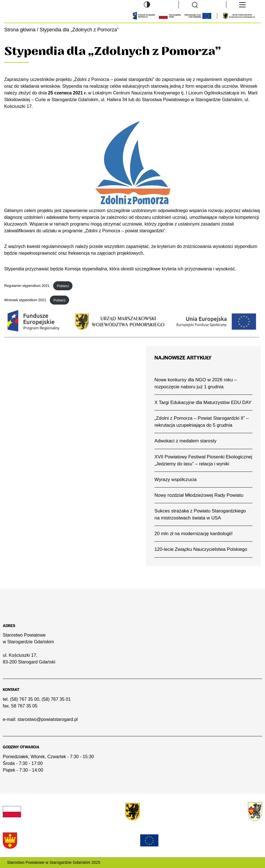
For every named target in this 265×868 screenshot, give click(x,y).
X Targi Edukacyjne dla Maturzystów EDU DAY (203, 402)
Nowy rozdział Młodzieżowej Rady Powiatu (199, 495)
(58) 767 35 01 (56, 699)
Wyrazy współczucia (176, 480)
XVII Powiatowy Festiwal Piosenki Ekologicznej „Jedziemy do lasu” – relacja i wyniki (203, 460)
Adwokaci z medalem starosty (186, 441)
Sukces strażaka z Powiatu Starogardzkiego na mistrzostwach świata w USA (200, 514)
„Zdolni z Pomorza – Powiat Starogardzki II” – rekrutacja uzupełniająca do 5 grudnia (202, 422)
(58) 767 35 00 (25, 699)
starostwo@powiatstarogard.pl (47, 719)
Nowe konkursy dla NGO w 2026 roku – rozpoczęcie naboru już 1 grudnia (196, 383)
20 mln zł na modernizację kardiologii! (194, 534)
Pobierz (63, 286)
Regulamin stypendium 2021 (27, 286)
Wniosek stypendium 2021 (26, 300)
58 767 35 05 (24, 706)
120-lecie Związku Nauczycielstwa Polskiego (201, 549)
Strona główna (20, 30)
